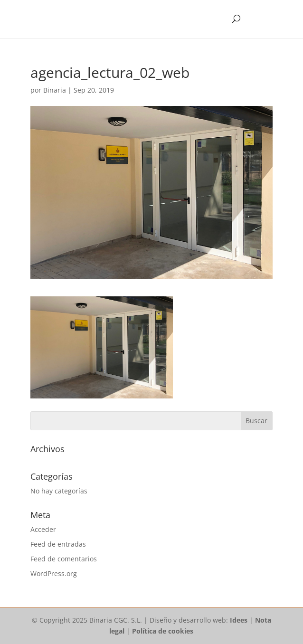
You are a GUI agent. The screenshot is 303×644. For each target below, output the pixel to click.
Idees (239, 620)
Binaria (55, 90)
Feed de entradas (58, 544)
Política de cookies (163, 631)
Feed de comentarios (64, 559)
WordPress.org (54, 573)
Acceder (43, 529)
